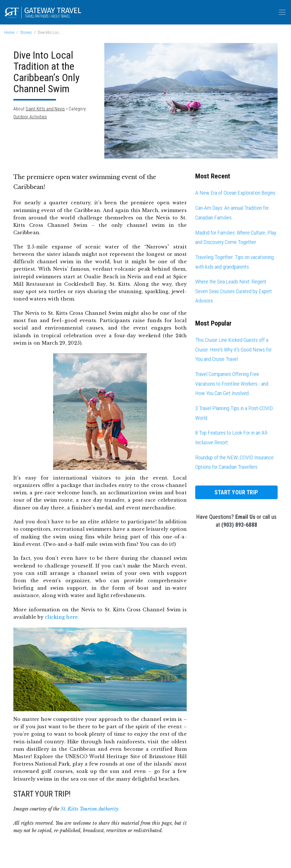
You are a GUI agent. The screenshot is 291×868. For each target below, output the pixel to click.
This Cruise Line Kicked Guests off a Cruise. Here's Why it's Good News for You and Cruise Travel (233, 349)
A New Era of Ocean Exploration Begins (235, 193)
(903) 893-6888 (239, 525)
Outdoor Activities (30, 117)
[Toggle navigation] (282, 12)
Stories (26, 33)
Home (9, 33)
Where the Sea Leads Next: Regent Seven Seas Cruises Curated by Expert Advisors (234, 291)
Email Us (245, 517)
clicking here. (62, 617)
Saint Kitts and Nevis (45, 109)
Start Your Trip (236, 492)
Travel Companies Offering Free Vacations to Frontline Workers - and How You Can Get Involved (232, 384)
